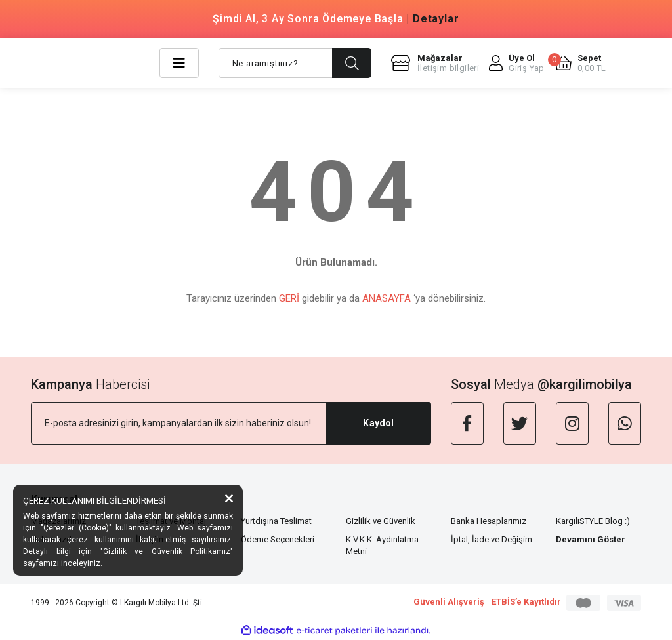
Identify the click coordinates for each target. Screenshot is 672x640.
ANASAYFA (387, 298)
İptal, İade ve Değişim (492, 539)
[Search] (295, 63)
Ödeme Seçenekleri (278, 539)
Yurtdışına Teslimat (276, 521)
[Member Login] (517, 63)
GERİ (289, 298)
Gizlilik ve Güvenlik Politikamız (167, 551)
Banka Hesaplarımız (489, 521)
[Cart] (580, 63)
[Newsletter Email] (178, 423)
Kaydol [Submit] (378, 423)
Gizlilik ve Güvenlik (381, 521)
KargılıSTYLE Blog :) (593, 521)
